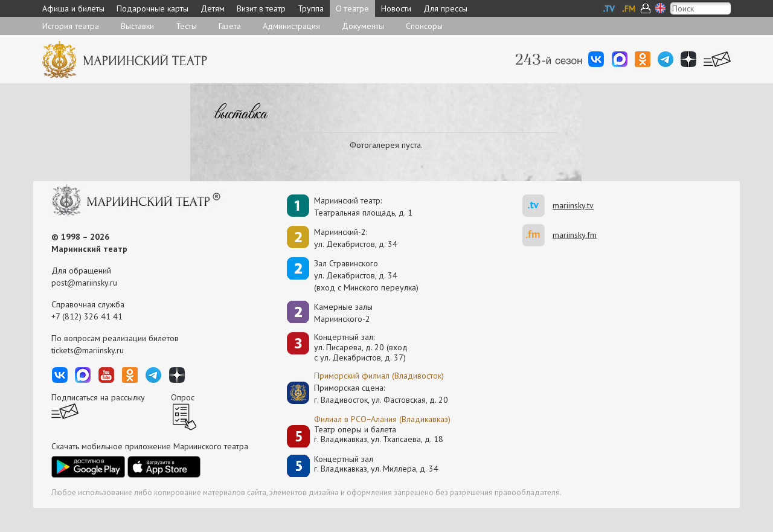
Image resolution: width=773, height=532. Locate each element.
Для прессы (445, 8)
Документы (363, 26)
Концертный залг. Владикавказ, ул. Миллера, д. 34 (376, 464)
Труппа (311, 8)
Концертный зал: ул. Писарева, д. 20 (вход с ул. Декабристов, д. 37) (361, 347)
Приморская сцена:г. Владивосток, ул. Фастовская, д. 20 (368, 394)
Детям (213, 8)
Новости (396, 8)
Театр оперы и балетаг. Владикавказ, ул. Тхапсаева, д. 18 (379, 434)
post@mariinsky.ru (84, 283)
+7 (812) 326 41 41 (87, 316)
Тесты (186, 26)
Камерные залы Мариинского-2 (343, 313)
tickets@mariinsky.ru (88, 350)
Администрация (291, 26)
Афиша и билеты (73, 8)
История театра (71, 26)
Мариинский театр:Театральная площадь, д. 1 (363, 207)
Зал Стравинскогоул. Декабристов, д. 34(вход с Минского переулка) (366, 275)
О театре (352, 8)
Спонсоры (424, 26)
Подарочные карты (152, 8)
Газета (230, 26)
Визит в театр (261, 8)
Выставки (137, 26)
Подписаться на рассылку (98, 397)
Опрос (183, 397)
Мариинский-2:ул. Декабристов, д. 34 (356, 238)
